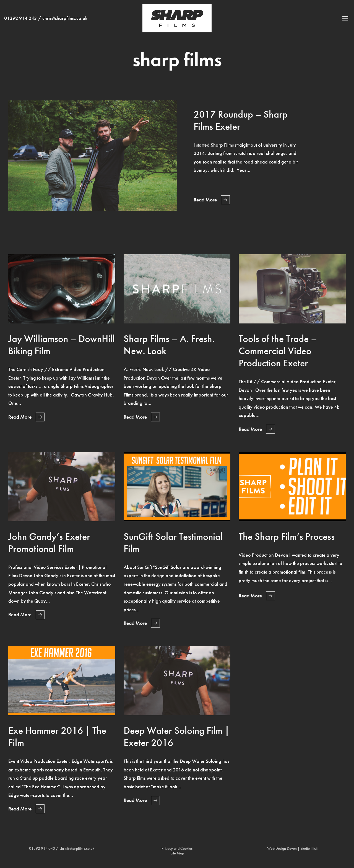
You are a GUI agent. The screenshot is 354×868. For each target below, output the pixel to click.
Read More (205, 200)
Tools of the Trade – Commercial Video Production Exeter (278, 351)
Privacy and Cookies (177, 848)
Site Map (177, 853)
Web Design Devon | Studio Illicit (292, 848)
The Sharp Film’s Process (287, 537)
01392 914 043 (20, 22)
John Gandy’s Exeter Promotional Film (49, 543)
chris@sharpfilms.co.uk (65, 22)
